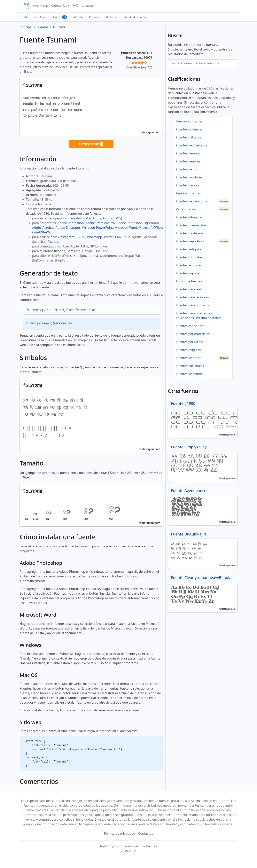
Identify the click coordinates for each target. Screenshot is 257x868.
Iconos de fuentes (189, 281)
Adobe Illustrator (68, 228)
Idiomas (87, 5)
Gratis (24, 17)
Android (109, 218)
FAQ (75, 5)
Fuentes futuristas (189, 257)
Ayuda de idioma (135, 17)
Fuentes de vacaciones (192, 201)
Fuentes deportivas (190, 241)
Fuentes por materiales (193, 334)
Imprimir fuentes (188, 193)
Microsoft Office (150, 228)
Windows (77, 218)
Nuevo (60, 17)
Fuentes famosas (188, 153)
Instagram (67, 237)
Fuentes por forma (190, 342)
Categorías (59, 5)
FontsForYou (36, 6)
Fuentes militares (188, 137)
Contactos (146, 833)
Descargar (91, 144)
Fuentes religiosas (189, 350)
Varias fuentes (186, 209)
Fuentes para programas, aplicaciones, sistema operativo (199, 316)
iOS (118, 218)
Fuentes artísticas (189, 265)
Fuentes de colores (190, 374)
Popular (94, 17)
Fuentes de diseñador (192, 145)
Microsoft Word (126, 228)
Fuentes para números (192, 305)
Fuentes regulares (189, 177)
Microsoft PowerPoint (97, 228)
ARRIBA (78, 17)
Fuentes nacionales (190, 366)
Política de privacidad (120, 833)
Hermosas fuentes (189, 121)
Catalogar (41, 17)
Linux (97, 218)
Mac (88, 218)
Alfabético (112, 17)
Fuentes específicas (190, 326)
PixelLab (53, 242)
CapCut (120, 237)
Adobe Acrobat (43, 228)
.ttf (55, 204)
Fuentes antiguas (188, 249)
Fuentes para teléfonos (193, 297)
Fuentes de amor (188, 358)
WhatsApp (94, 237)
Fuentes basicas (187, 185)
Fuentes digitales (188, 273)
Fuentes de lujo (187, 169)
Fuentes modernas (190, 233)
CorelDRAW (40, 232)
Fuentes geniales (188, 161)
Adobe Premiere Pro (100, 223)
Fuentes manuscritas (191, 225)
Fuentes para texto (190, 289)
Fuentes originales (189, 129)
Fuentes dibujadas (189, 217)
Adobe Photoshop (71, 223)
